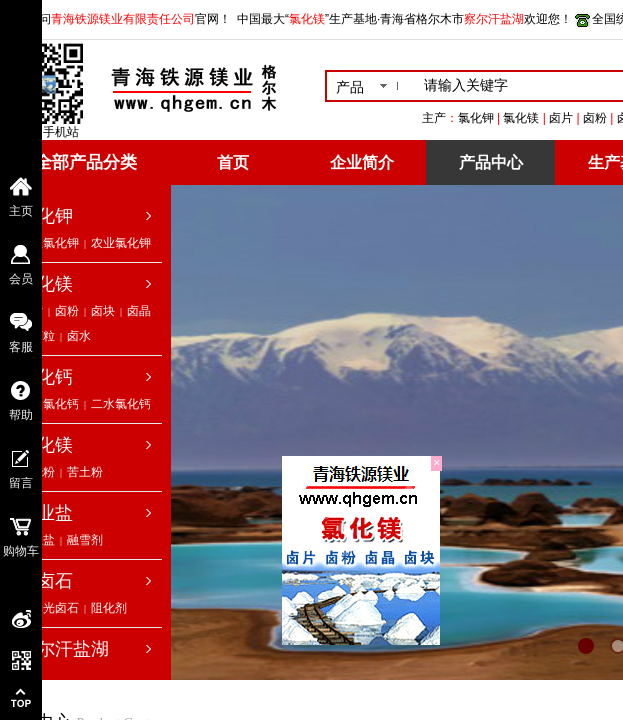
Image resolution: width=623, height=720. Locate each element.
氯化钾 (46, 216)
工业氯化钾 (49, 243)
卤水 (79, 336)
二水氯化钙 (121, 404)
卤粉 (67, 311)
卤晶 (139, 311)
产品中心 (491, 162)
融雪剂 (85, 540)
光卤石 (46, 581)
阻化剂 (109, 608)
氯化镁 (46, 284)
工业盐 (46, 513)
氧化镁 (46, 445)
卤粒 (43, 336)
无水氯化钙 (49, 404)
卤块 (103, 311)
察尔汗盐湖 (64, 649)
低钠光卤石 (49, 608)
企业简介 (362, 162)
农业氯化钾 (121, 243)
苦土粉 (85, 472)
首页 (233, 162)
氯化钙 (46, 377)
